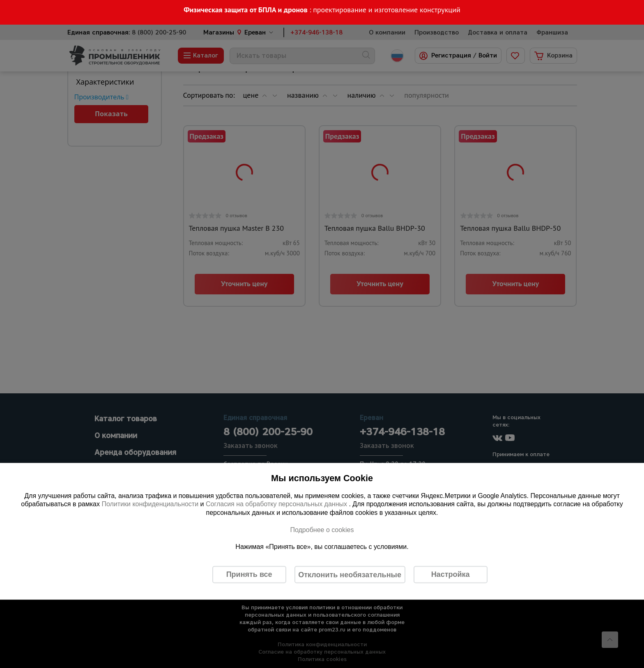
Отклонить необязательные (350, 574)
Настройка (451, 574)
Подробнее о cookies (322, 529)
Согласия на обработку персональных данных (277, 504)
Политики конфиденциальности (150, 504)
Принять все (249, 574)
